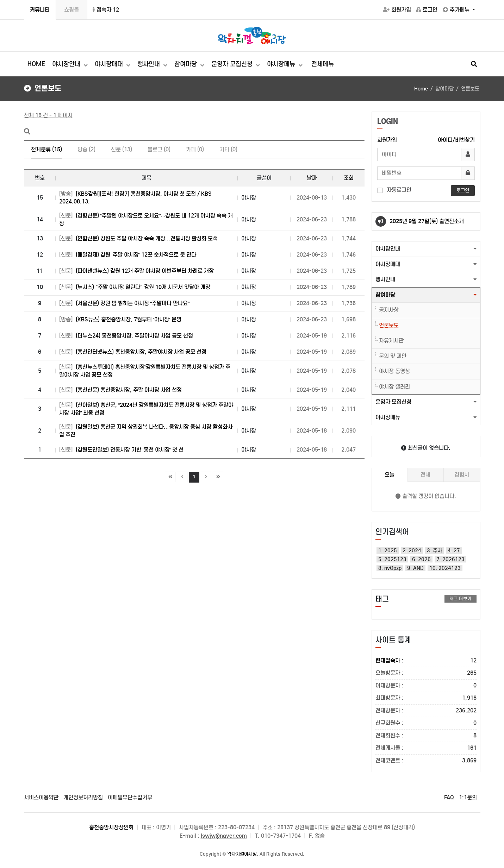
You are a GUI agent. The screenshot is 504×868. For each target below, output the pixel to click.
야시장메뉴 (282, 64)
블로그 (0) (159, 149)
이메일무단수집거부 (130, 797)
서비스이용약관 (41, 797)
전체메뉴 (323, 64)
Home (421, 89)
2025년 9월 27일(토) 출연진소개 (427, 221)
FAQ (449, 797)
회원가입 (397, 10)
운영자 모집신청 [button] (393, 402)
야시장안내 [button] (388, 249)
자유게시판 (391, 341)
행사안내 (150, 64)
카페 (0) (195, 149)
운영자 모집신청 (233, 64)
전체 (425, 475)
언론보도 (389, 325)
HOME (36, 64)
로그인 (427, 10)
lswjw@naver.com (224, 836)
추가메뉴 (457, 10)
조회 (349, 178)
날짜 (312, 178)
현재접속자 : (426, 661)
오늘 (390, 475)
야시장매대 (110, 64)
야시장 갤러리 (394, 387)
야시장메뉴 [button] (388, 417)
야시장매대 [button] (388, 264)
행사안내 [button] (385, 279)
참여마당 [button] (385, 295)
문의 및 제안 (393, 356)
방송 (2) (86, 149)
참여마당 (186, 64)
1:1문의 (468, 797)
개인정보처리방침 (83, 797)
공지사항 (389, 310)
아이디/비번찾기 (456, 140)
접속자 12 (106, 10)
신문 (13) (122, 149)
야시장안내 (67, 64)
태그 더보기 (461, 599)
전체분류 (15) (46, 149)
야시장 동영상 (394, 371)
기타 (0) (228, 149)
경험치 (462, 475)
